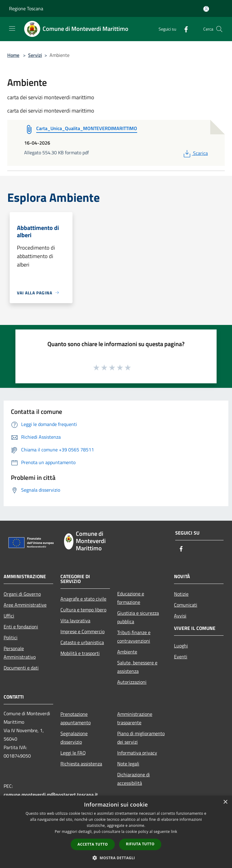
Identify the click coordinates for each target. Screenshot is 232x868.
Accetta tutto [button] (93, 844)
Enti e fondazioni (21, 627)
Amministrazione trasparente (135, 718)
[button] (116, 858)
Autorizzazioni (132, 682)
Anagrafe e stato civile (83, 599)
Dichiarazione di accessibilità (134, 779)
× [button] (225, 802)
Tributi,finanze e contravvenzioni (134, 637)
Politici (11, 637)
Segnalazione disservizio (74, 738)
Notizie (181, 594)
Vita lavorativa (75, 621)
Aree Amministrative (25, 605)
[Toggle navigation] (12, 28)
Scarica (195, 153)
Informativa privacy (137, 753)
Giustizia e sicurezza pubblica (138, 617)
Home (13, 55)
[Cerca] (219, 29)
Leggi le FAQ (73, 753)
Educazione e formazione (131, 598)
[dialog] (116, 832)
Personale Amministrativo (20, 653)
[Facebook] (184, 29)
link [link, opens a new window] (174, 832)
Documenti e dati (21, 668)
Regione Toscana (26, 8)
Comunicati (186, 605)
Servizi (35, 55)
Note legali (128, 764)
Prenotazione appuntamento (76, 718)
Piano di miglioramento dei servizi (141, 738)
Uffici (9, 616)
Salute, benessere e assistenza (137, 667)
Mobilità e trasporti (80, 653)
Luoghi (181, 646)
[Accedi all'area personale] (206, 9)
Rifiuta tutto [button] (140, 844)
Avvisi (180, 616)
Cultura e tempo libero (83, 610)
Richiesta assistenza (81, 764)
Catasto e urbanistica (82, 642)
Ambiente (127, 652)
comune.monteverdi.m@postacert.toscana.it (51, 794)
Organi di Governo (22, 594)
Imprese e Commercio (82, 631)
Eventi (181, 657)
